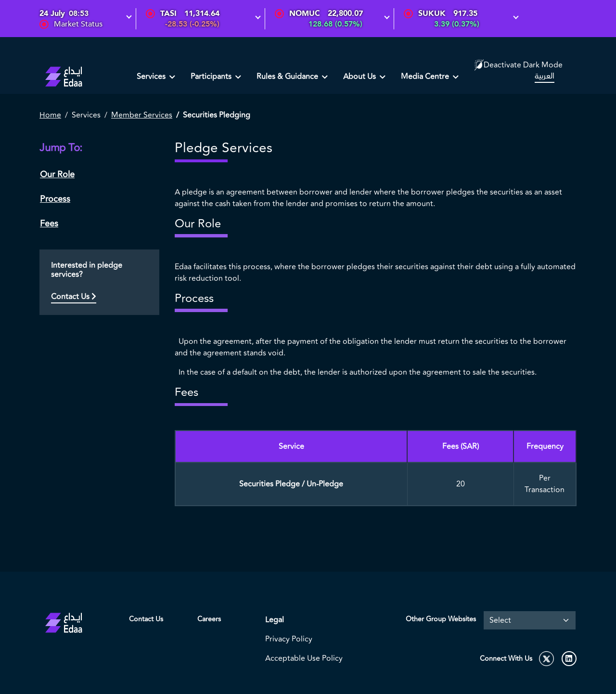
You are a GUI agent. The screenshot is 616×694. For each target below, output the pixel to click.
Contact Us (74, 297)
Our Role (57, 174)
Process (55, 199)
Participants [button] (212, 77)
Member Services (142, 115)
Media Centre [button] (426, 77)
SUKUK (432, 13)
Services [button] (152, 77)
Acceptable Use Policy (304, 658)
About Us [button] (360, 77)
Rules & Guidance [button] (288, 77)
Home (50, 115)
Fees (49, 223)
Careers (209, 619)
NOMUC (305, 13)
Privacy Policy (289, 639)
